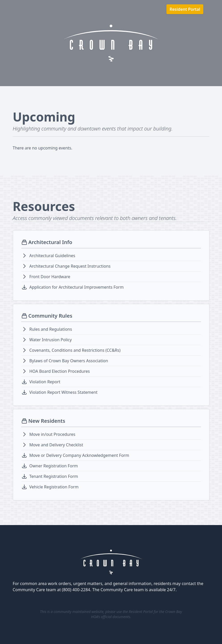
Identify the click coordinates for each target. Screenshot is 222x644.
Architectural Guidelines (52, 256)
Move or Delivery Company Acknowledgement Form (79, 455)
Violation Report (45, 382)
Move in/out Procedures (52, 434)
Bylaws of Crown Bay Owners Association (69, 361)
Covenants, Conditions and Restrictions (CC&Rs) (75, 350)
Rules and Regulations (51, 329)
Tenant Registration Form (54, 476)
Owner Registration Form (54, 466)
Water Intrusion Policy (51, 340)
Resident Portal (185, 9)
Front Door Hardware (50, 277)
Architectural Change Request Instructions (70, 266)
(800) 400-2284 (76, 590)
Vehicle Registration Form (54, 487)
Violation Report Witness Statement (64, 392)
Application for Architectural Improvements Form (77, 287)
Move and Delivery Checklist (56, 445)
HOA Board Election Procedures (60, 371)
